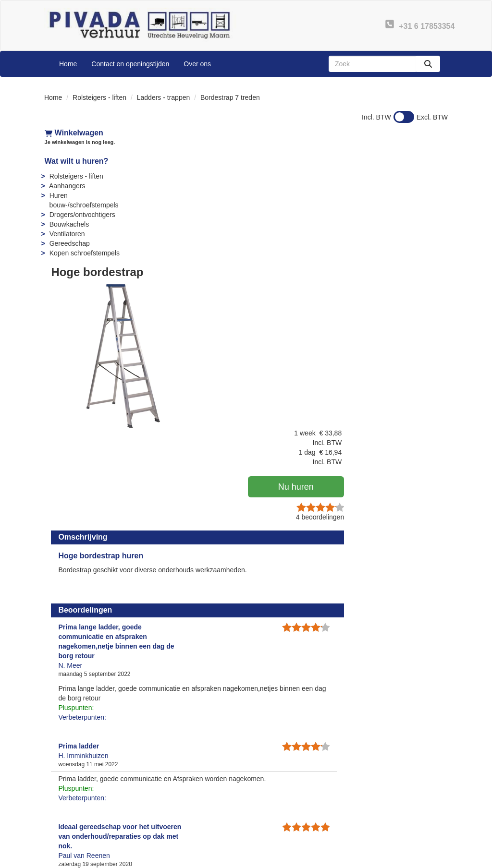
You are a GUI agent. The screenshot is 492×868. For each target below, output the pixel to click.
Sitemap (167, 829)
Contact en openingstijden (130, 64)
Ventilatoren (67, 234)
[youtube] (405, 860)
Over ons (197, 64)
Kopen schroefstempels (84, 253)
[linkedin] (422, 860)
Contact (376, 800)
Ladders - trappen (164, 97)
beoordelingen (417, 236)
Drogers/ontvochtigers (82, 215)
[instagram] (439, 860)
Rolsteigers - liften (99, 97)
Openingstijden (178, 820)
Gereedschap (69, 243)
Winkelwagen (74, 133)
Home (68, 64)
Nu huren (397, 205)
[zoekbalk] (372, 64)
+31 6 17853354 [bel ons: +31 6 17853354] (83, 801)
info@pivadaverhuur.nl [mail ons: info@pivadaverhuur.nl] (91, 818)
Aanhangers (67, 186)
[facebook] (387, 860)
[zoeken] (428, 64)
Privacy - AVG (385, 810)
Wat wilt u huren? (76, 161)
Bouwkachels (69, 224)
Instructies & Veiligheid (293, 810)
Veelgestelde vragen (290, 800)
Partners (168, 810)
